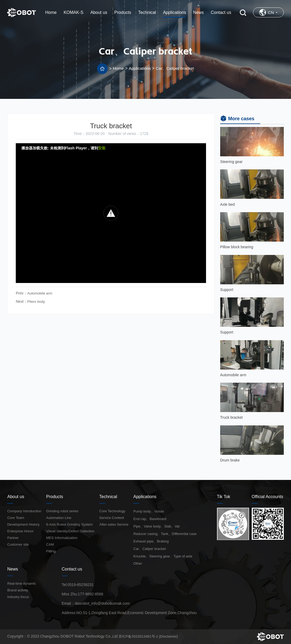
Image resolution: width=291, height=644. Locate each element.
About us (16, 497)
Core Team (16, 518)
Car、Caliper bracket (175, 68)
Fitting (51, 551)
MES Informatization (62, 538)
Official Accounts (267, 497)
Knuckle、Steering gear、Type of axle (163, 556)
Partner (13, 538)
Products (55, 497)
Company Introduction (24, 511)
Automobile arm (40, 293)
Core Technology (112, 511)
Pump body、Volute (149, 511)
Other (138, 563)
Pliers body (36, 301)
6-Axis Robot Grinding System (69, 524)
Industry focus (18, 597)
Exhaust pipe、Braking (151, 541)
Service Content (112, 518)
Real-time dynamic (22, 583)
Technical (108, 497)
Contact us (72, 569)
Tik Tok (224, 497)
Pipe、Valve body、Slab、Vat (156, 526)
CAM (50, 544)
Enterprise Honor (20, 531)
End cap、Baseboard (150, 519)
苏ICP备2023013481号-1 (139, 636)
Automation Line (59, 518)
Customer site (18, 544)
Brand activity (18, 590)
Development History (23, 524)
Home (117, 68)
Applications (139, 68)
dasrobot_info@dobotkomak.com (102, 603)
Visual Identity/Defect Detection (70, 531)
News (13, 569)
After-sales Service (114, 524)
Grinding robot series (62, 511)
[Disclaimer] (171, 636)
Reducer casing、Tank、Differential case (165, 534)
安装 (102, 148)
